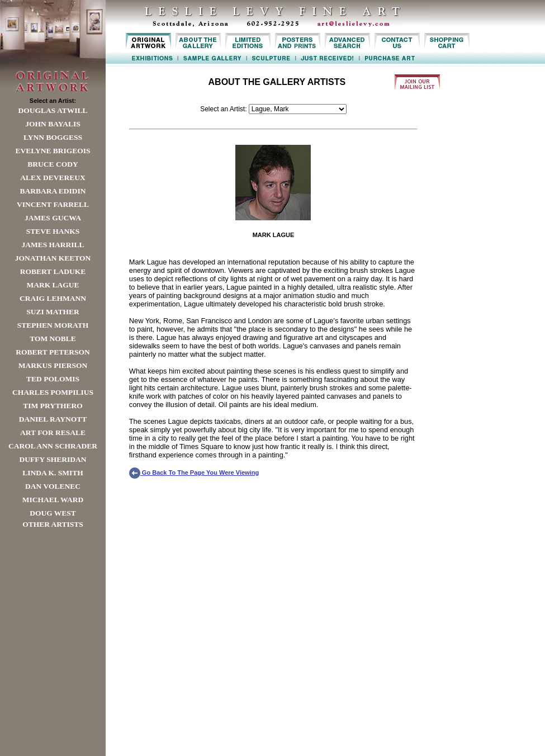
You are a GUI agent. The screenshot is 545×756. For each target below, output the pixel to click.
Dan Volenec (53, 486)
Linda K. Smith (53, 473)
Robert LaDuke (53, 271)
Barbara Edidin (53, 191)
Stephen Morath (53, 325)
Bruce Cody (53, 164)
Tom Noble (53, 339)
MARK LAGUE (274, 235)
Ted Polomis (53, 379)
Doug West (53, 513)
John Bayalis (53, 124)
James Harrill (53, 245)
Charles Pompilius (53, 392)
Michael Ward (53, 500)
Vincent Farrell (53, 204)
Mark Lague (53, 285)
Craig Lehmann (53, 298)
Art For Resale (53, 433)
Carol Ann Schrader (53, 446)
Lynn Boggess (53, 137)
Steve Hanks (53, 231)
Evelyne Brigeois (53, 151)
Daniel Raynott (53, 419)
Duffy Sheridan (53, 459)
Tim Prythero (53, 406)
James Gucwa (53, 218)
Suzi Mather (53, 312)
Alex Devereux (53, 178)
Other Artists (53, 524)
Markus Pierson (53, 365)
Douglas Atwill (53, 110)
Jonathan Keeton (53, 258)
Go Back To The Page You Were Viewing (194, 472)
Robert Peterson (53, 352)
